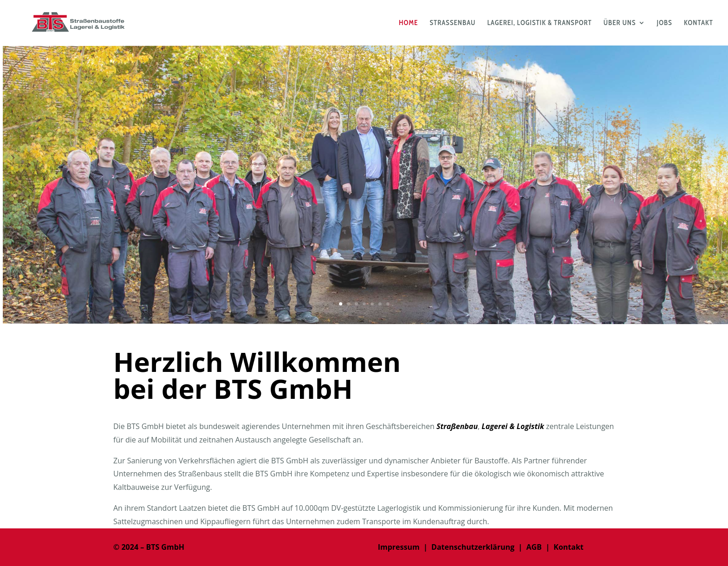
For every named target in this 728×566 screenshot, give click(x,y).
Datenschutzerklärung (473, 547)
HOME (408, 23)
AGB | (538, 547)
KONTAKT (699, 23)
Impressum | (405, 547)
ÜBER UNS (620, 23)
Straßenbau (457, 426)
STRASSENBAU (453, 23)
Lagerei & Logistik (513, 426)
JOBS (665, 23)
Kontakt (569, 547)
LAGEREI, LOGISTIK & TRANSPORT (539, 23)
